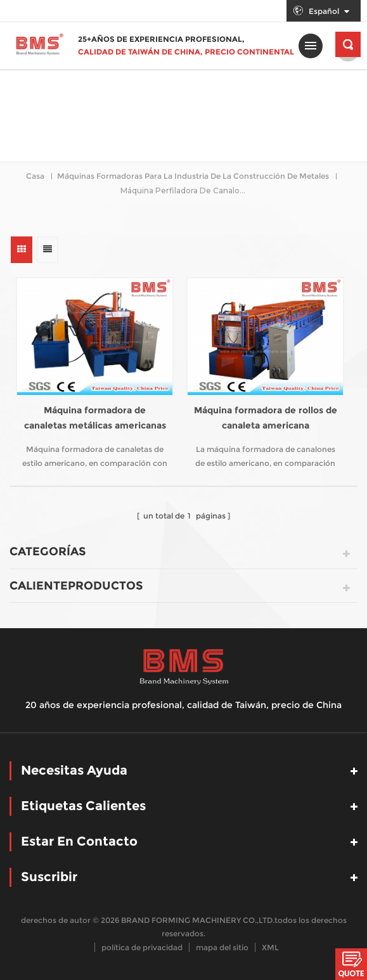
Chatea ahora (351, 964)
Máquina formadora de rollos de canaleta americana (266, 418)
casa (35, 176)
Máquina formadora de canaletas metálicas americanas (95, 418)
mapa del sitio (222, 947)
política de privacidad (142, 947)
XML (270, 947)
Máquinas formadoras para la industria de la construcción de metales (193, 176)
